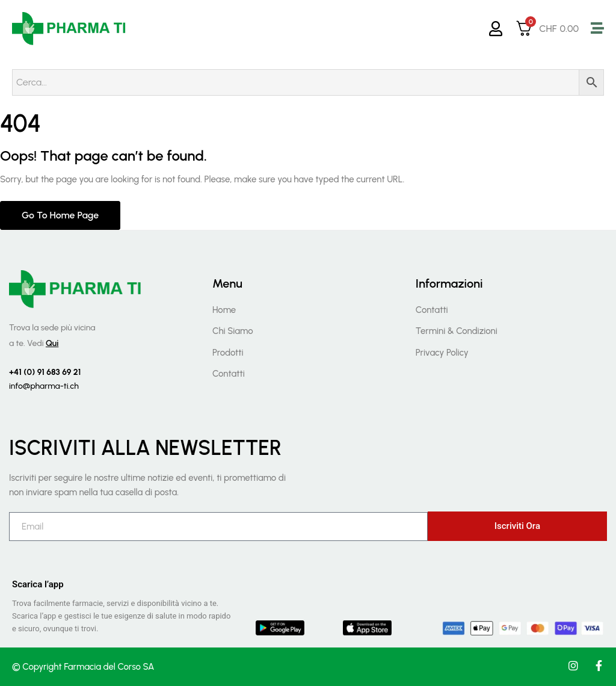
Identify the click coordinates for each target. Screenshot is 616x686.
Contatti (229, 374)
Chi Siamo (233, 331)
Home (224, 310)
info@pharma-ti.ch (44, 386)
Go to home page (60, 215)
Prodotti (228, 353)
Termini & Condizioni (457, 331)
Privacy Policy (442, 353)
